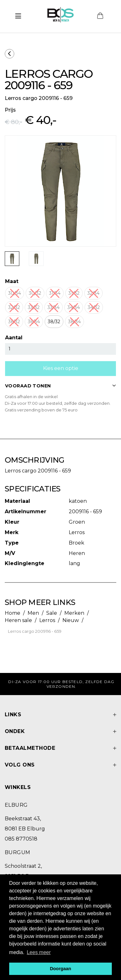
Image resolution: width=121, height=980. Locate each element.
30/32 (35, 293)
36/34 (34, 322)
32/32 (14, 307)
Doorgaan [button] (60, 969)
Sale (52, 613)
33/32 (34, 307)
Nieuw (71, 620)
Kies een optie (61, 368)
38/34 (74, 322)
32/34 (93, 293)
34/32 (94, 307)
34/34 (74, 307)
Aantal (14, 338)
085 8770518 (21, 839)
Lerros (47, 620)
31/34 (55, 293)
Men (33, 613)
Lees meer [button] (39, 952)
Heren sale (18, 620)
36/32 (14, 322)
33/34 (54, 307)
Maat (12, 281)
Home (13, 613)
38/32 (54, 322)
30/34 (15, 293)
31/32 (74, 293)
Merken (74, 613)
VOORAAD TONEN (60, 386)
